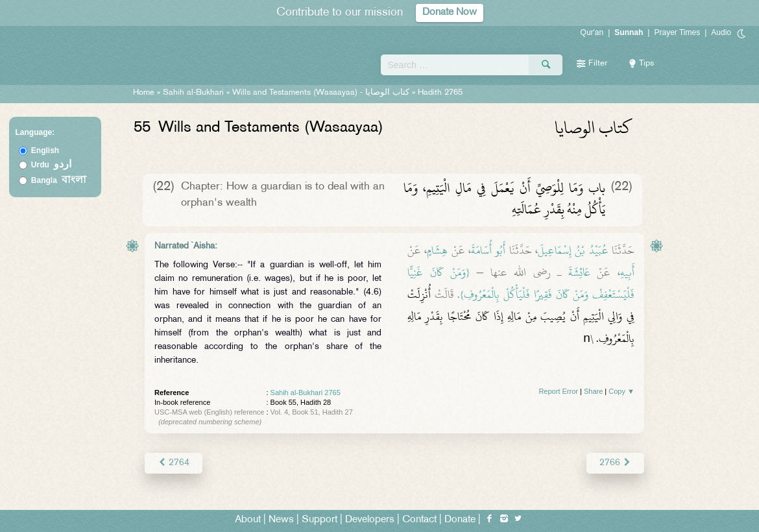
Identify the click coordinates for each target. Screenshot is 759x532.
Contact (419, 520)
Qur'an (592, 32)
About (248, 520)
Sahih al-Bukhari (193, 93)
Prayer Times (677, 32)
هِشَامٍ (437, 250)
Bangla (59, 180)
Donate (460, 520)
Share (593, 391)
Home (144, 93)
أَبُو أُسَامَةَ (488, 250)
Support (319, 520)
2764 (174, 463)
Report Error (558, 391)
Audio (721, 32)
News (281, 520)
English (45, 151)
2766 (615, 463)
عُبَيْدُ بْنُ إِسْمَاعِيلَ (573, 250)
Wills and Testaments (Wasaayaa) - (322, 93)
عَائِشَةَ (579, 272)
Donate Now (450, 13)
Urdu (51, 165)
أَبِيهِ (627, 272)
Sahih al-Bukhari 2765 (306, 393)
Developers (370, 520)
